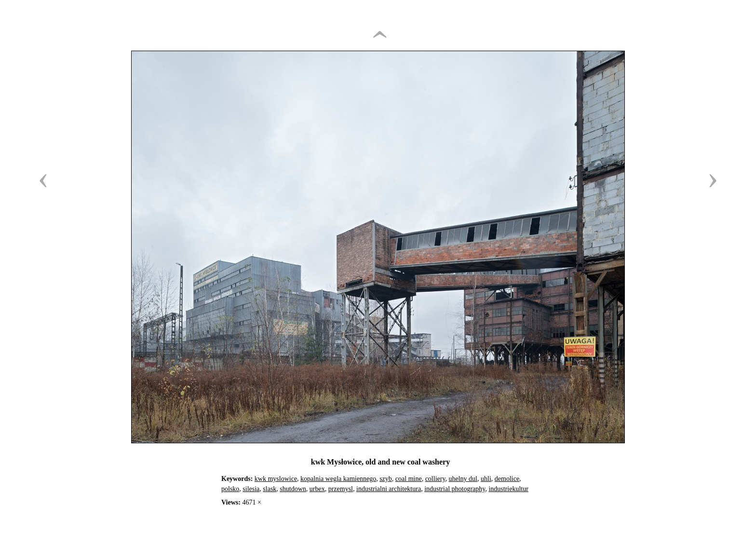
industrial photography (455, 489)
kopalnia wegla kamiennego (338, 479)
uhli (486, 479)
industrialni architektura (389, 489)
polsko (230, 489)
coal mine (409, 479)
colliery (435, 479)
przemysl (341, 489)
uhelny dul (463, 479)
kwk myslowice (276, 479)
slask (270, 489)
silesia (251, 489)
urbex (317, 489)
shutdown (293, 489)
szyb (386, 479)
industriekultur (508, 489)
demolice (507, 479)
